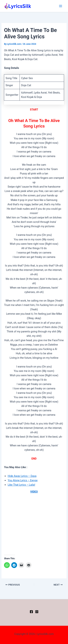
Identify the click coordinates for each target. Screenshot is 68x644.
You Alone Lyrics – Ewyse (23, 480)
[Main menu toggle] (61, 6)
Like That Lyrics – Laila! (21, 485)
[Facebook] (31, 612)
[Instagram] (37, 612)
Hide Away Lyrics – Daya (22, 476)
